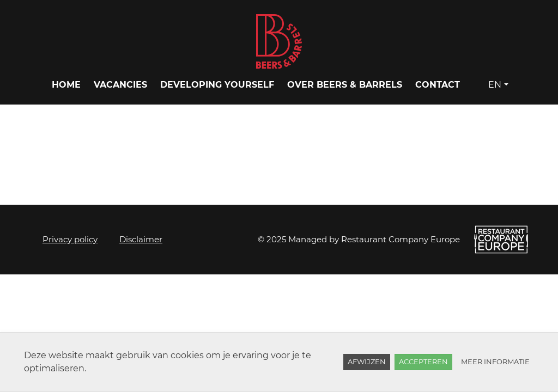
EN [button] (495, 85)
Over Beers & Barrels (345, 85)
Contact (438, 85)
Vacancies (120, 85)
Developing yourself (217, 85)
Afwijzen (367, 362)
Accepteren (423, 362)
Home (66, 85)
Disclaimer (141, 239)
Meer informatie (495, 362)
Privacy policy (70, 239)
